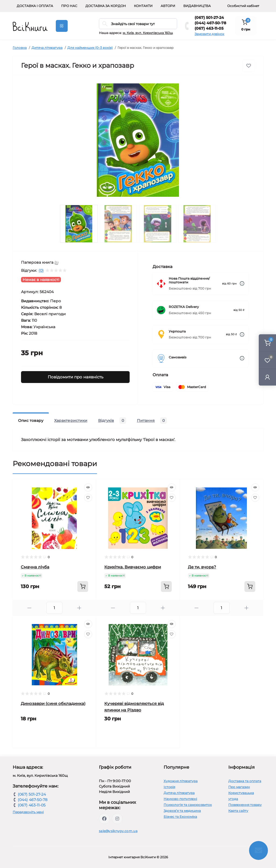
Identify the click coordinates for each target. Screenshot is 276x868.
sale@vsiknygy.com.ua (118, 831)
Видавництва (197, 6)
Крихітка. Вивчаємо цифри (133, 567)
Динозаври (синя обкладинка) (53, 703)
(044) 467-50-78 (210, 23)
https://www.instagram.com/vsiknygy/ (117, 819)
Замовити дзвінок (209, 34)
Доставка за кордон (106, 6)
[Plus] (79, 608)
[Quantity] (54, 608)
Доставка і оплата (35, 6)
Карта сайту (238, 811)
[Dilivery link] (242, 284)
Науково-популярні (180, 799)
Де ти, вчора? (202, 567)
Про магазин (239, 787)
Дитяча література (47, 48)
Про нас (69, 6)
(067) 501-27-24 (209, 18)
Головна (20, 48)
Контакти (143, 6)
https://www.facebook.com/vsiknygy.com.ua (104, 819)
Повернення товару (245, 805)
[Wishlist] (88, 498)
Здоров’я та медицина (182, 811)
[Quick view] (88, 487)
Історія (169, 787)
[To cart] (83, 586)
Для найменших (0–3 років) (90, 48)
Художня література (181, 781)
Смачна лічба (35, 567)
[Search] (105, 24)
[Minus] (30, 608)
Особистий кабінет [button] (243, 6)
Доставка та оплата (245, 781)
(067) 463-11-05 (209, 28)
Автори (168, 6)
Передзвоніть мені (28, 812)
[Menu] (62, 26)
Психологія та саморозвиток (188, 805)
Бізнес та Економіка (180, 817)
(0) (41, 270)
